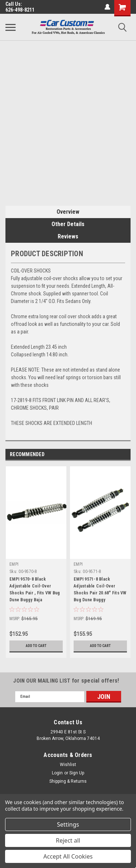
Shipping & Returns (68, 781)
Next (125, 455)
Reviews (68, 236)
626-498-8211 (20, 10)
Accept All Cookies (68, 856)
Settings (68, 824)
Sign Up (77, 773)
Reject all (68, 840)
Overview (68, 212)
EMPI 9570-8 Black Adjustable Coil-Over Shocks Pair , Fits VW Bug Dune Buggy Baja (35, 589)
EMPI (14, 564)
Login (57, 773)
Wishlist (68, 765)
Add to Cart (36, 646)
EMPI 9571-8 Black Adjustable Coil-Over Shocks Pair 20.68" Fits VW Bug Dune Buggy (100, 589)
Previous (115, 455)
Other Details (68, 224)
